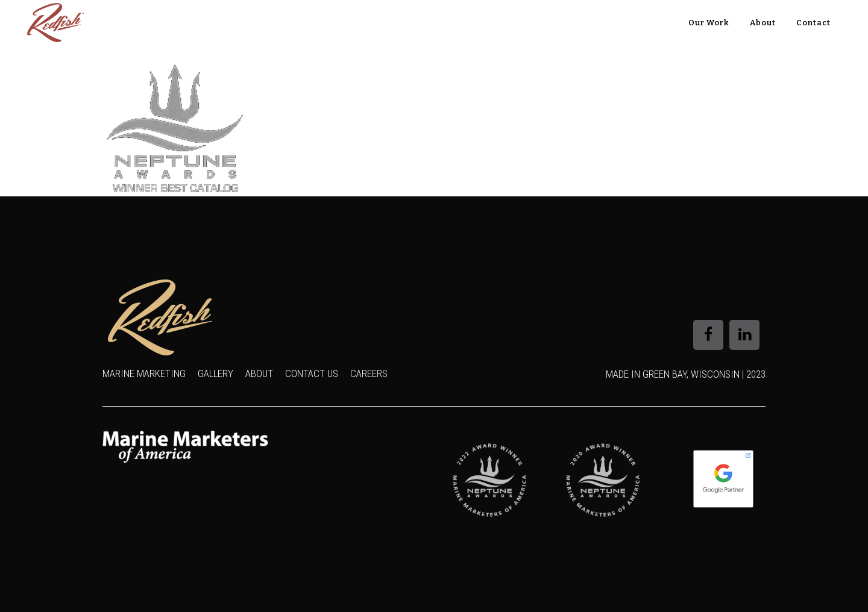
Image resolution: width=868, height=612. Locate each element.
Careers (369, 373)
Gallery (215, 373)
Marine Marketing (144, 373)
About (259, 373)
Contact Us (312, 373)
